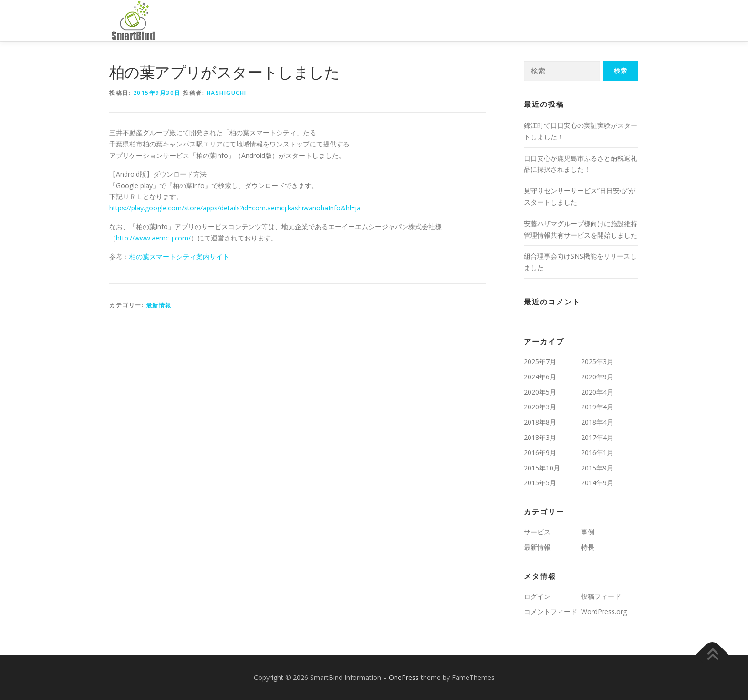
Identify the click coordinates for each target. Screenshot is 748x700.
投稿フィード (601, 596)
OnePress (404, 677)
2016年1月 (597, 453)
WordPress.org (604, 611)
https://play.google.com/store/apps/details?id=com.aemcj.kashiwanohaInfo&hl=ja (235, 208)
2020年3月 (540, 407)
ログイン (537, 596)
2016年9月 (540, 453)
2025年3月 (597, 361)
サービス (537, 532)
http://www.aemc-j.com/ (153, 238)
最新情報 (159, 305)
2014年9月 (597, 483)
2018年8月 (540, 422)
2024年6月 (540, 377)
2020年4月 (597, 392)
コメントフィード (551, 611)
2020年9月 (597, 377)
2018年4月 (597, 422)
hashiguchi (227, 93)
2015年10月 (542, 468)
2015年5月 (540, 483)
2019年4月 (597, 407)
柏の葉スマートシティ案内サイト (179, 256)
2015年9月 (597, 468)
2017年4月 (597, 437)
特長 (588, 547)
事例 (588, 532)
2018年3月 (540, 437)
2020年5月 (540, 392)
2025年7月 (540, 361)
